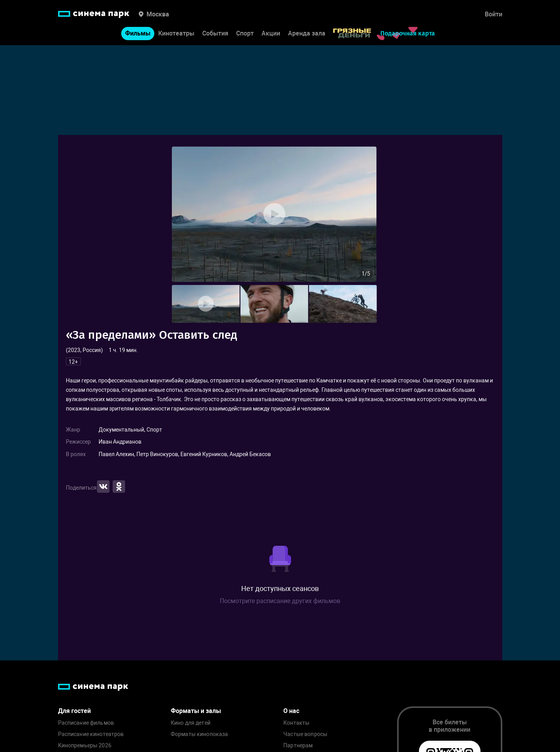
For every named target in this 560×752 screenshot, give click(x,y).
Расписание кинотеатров (91, 734)
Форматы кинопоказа (200, 734)
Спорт (245, 33)
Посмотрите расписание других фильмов (280, 601)
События (215, 33)
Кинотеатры (176, 33)
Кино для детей (191, 723)
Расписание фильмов (86, 723)
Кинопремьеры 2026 (85, 746)
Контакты (296, 723)
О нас (291, 711)
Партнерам (298, 746)
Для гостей (74, 711)
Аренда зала (307, 33)
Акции (271, 33)
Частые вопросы (305, 734)
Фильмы (138, 33)
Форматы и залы (196, 711)
